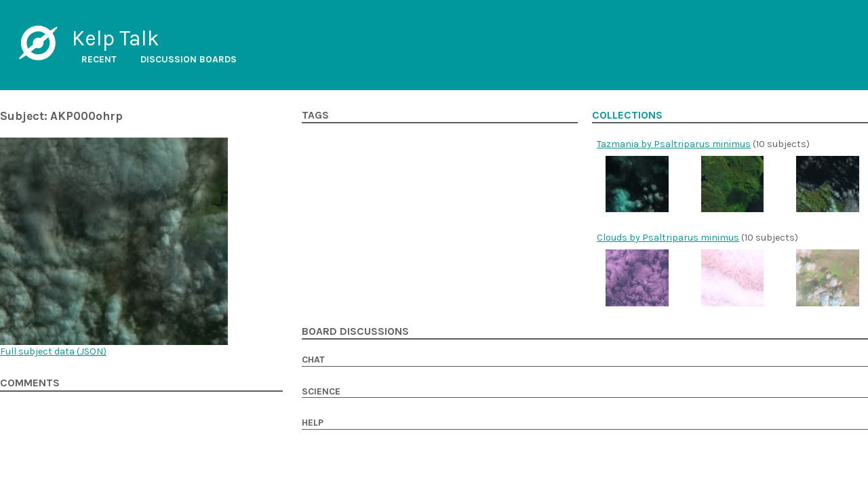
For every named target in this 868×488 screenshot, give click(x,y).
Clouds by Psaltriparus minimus (668, 238)
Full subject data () (53, 351)
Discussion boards (189, 59)
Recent (99, 59)
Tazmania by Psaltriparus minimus (674, 144)
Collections (627, 115)
